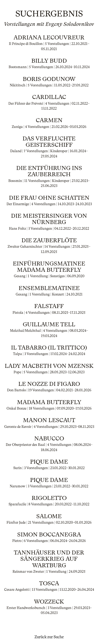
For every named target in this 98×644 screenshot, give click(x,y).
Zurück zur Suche (49, 637)
